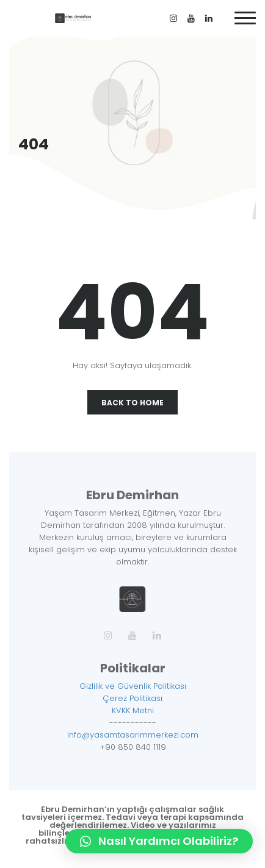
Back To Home (132, 403)
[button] (159, 841)
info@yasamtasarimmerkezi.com (133, 735)
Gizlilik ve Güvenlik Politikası (133, 686)
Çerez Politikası (132, 698)
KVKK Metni (133, 710)
